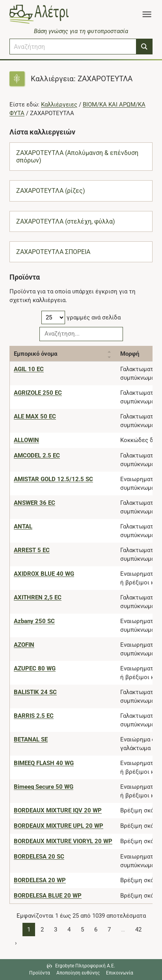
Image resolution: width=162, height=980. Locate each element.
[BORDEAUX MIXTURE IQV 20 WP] (58, 810)
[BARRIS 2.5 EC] (34, 716)
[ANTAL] (23, 526)
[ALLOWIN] (26, 440)
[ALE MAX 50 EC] (35, 416)
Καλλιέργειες (59, 105)
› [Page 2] (16, 943)
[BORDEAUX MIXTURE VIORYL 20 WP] (63, 841)
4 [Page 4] (69, 930)
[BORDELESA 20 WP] (40, 880)
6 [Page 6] (96, 930)
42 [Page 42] (138, 930)
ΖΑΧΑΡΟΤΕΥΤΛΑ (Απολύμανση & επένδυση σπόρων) (77, 157)
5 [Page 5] (82, 930)
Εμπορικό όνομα (35, 354)
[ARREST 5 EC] (32, 550)
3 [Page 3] (56, 930)
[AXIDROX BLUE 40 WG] (44, 574)
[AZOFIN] (24, 645)
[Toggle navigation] (147, 14)
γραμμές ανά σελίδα (81, 317)
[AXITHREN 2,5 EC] (38, 597)
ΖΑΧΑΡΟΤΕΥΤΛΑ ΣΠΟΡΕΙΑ (53, 252)
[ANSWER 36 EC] (34, 503)
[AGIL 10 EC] (29, 369)
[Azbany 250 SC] (34, 621)
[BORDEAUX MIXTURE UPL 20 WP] (59, 826)
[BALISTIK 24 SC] (35, 692)
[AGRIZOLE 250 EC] (38, 393)
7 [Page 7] (109, 930)
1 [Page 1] (29, 930)
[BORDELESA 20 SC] (39, 857)
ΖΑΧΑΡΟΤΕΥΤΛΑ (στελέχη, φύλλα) (66, 221)
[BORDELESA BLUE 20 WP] (48, 896)
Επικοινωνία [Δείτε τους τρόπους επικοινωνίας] (120, 973)
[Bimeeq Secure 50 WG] (44, 787)
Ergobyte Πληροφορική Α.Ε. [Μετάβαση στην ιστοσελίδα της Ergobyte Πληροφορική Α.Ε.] (85, 966)
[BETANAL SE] (31, 739)
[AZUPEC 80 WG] (35, 668)
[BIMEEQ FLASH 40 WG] (44, 763)
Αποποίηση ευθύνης (78, 973)
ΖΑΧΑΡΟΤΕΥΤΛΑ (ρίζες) (51, 191)
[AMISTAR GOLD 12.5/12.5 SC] (53, 479)
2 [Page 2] (42, 930)
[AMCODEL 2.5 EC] (37, 455)
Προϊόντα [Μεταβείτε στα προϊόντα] (40, 973)
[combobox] (73, 47)
